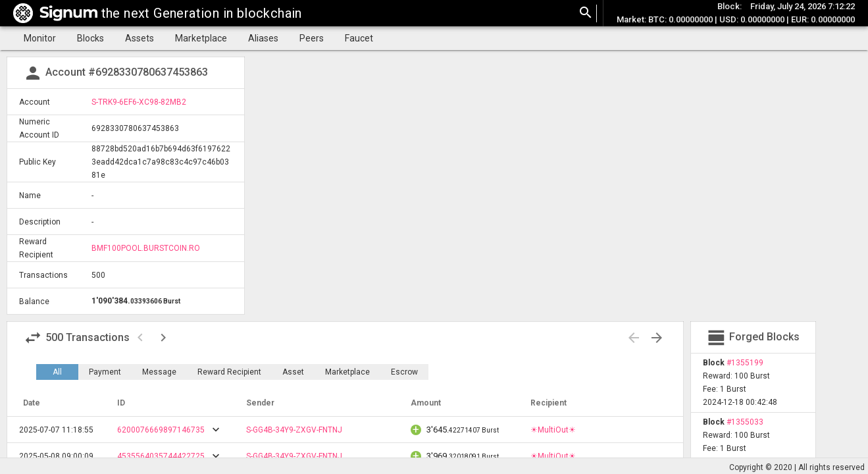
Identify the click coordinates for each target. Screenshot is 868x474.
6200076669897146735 (161, 430)
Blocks (90, 38)
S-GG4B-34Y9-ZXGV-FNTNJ (294, 430)
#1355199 (745, 363)
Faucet (359, 38)
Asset (293, 372)
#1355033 (745, 422)
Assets (140, 38)
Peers (312, 38)
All (57, 372)
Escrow (404, 372)
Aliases (263, 38)
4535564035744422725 (161, 456)
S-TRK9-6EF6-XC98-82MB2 (139, 102)
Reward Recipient (229, 372)
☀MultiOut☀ (553, 430)
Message (159, 372)
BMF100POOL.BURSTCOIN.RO (146, 248)
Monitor (40, 38)
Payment (105, 372)
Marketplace (201, 38)
